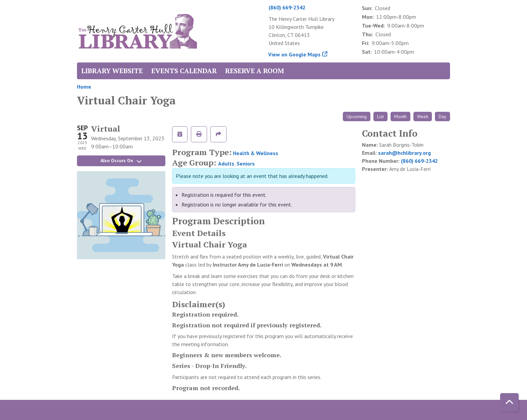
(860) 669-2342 (287, 7)
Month (400, 116)
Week (423, 116)
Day (442, 116)
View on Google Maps (295, 54)
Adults (226, 164)
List (380, 116)
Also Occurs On (121, 160)
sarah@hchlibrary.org (404, 153)
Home (84, 87)
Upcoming (357, 116)
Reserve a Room (255, 71)
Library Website (112, 71)
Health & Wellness (256, 153)
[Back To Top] (509, 402)
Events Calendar (184, 71)
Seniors (246, 164)
